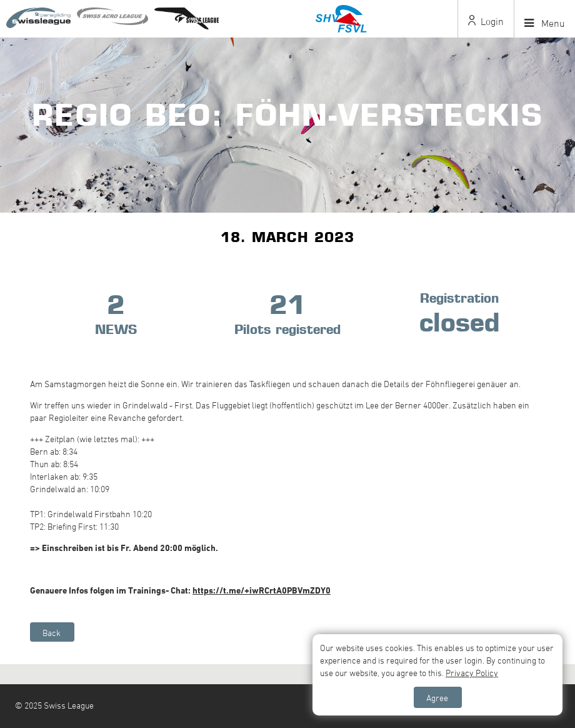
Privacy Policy (472, 673)
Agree (437, 698)
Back (52, 633)
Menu (545, 23)
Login (486, 21)
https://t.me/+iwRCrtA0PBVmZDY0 (262, 590)
